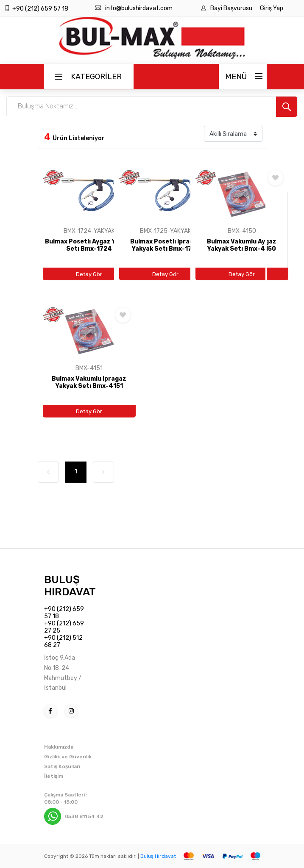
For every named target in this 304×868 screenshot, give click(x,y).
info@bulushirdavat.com (139, 8)
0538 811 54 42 (84, 816)
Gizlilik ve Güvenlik (68, 757)
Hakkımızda (59, 747)
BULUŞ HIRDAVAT (70, 586)
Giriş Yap (272, 8)
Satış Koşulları (62, 766)
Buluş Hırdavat (158, 856)
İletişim (54, 776)
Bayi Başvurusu (232, 8)
